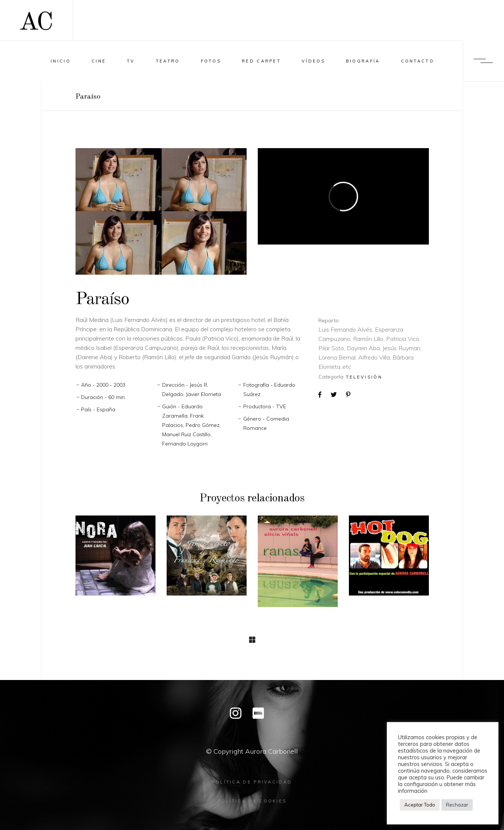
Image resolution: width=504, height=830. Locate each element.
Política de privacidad (252, 782)
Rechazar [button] (457, 805)
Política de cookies (252, 801)
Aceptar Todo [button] (420, 805)
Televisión (364, 377)
